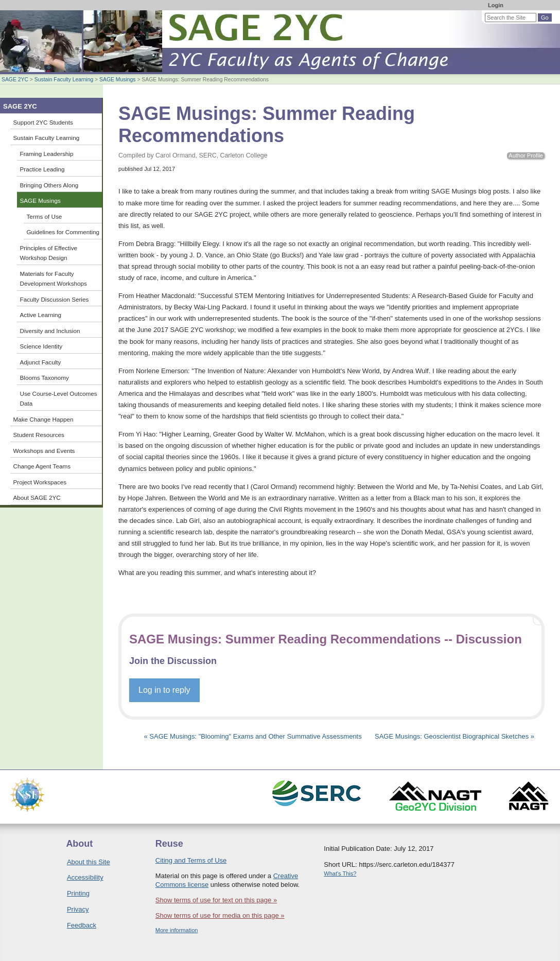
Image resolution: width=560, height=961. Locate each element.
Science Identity (41, 346)
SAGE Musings (117, 80)
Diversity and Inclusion (50, 331)
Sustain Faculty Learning (64, 80)
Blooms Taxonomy (45, 378)
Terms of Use (45, 216)
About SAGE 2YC (37, 497)
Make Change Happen (43, 419)
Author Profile (526, 155)
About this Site (89, 862)
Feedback (82, 925)
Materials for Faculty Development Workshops (54, 279)
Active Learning (41, 315)
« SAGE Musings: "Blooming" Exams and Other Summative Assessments (254, 736)
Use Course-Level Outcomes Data (59, 399)
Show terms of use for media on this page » (220, 915)
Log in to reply (164, 690)
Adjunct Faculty (41, 362)
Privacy (78, 909)
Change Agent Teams (42, 466)
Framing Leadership (47, 154)
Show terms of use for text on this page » (216, 900)
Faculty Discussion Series (55, 299)
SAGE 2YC (15, 80)
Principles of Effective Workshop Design (49, 253)
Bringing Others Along (49, 185)
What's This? (340, 873)
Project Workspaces (40, 482)
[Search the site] (511, 18)
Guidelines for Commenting (63, 232)
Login (496, 5)
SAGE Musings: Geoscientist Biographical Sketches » (454, 736)
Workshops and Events (44, 451)
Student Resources (39, 435)
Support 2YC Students (43, 122)
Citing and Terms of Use (191, 860)
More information (177, 930)
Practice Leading (42, 169)
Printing (78, 893)
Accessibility (85, 877)
